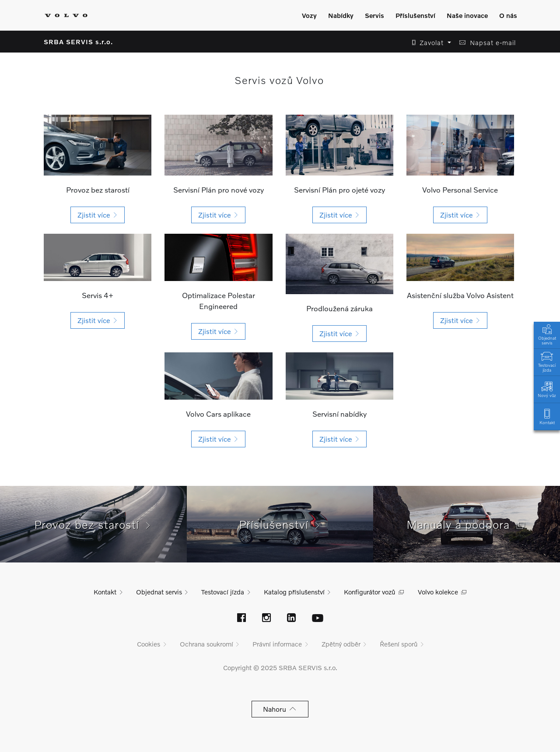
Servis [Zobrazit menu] (374, 15)
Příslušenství (280, 524)
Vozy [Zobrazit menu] (309, 15)
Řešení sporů (399, 644)
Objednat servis (547, 334)
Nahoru (280, 709)
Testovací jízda (547, 361)
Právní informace (277, 644)
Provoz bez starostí (93, 524)
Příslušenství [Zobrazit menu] (415, 15)
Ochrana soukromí (206, 644)
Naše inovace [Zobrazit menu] (467, 15)
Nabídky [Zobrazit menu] (341, 15)
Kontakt (547, 416)
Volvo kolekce (438, 592)
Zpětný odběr (341, 644)
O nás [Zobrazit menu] (508, 15)
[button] (429, 43)
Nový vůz (547, 389)
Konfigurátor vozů (369, 592)
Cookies (149, 644)
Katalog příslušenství (294, 592)
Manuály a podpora (467, 524)
